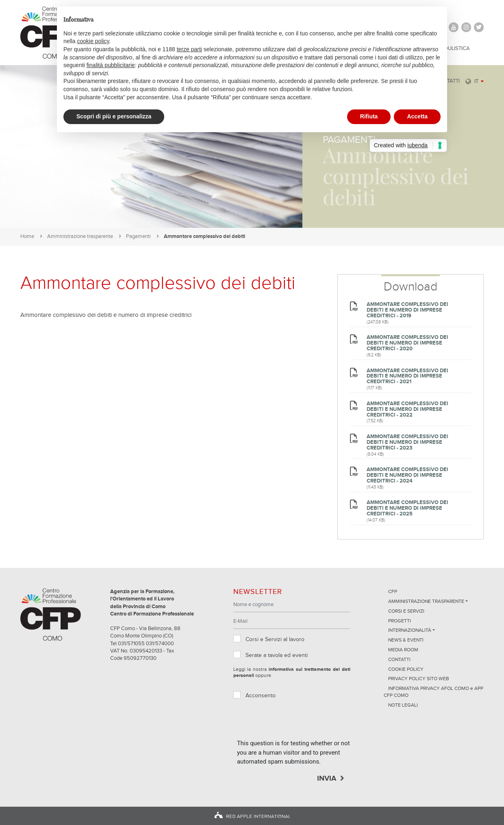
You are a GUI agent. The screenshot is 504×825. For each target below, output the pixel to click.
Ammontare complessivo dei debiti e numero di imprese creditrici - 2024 (407, 475)
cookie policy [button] (93, 41)
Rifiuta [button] (369, 116)
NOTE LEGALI (403, 705)
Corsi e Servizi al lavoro (275, 639)
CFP (393, 592)
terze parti (189, 49)
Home (27, 237)
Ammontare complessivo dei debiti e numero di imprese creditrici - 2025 (407, 508)
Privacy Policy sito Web (419, 679)
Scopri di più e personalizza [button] (114, 116)
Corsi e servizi (406, 611)
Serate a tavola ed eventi (277, 655)
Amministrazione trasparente (80, 237)
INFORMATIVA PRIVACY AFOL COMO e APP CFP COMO (433, 692)
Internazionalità (410, 631)
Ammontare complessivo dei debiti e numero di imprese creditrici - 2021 (407, 376)
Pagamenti (138, 237)
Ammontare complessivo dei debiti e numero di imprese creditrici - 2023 (407, 442)
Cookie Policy (406, 670)
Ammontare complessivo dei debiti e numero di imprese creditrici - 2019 (407, 310)
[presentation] (299, 723)
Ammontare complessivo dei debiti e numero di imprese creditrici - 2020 (407, 343)
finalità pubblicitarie (111, 65)
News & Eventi (406, 640)
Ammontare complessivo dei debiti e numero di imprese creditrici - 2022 (407, 409)
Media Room (403, 650)
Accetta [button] (417, 116)
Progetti (400, 621)
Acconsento (261, 696)
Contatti (399, 660)
